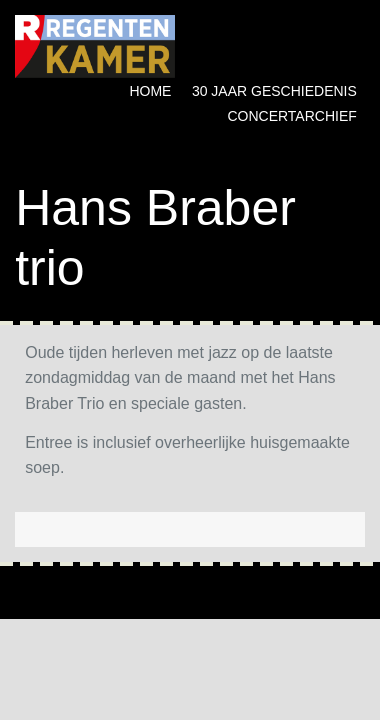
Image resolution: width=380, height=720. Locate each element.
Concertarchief (291, 116)
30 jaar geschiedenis (274, 91)
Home (150, 91)
